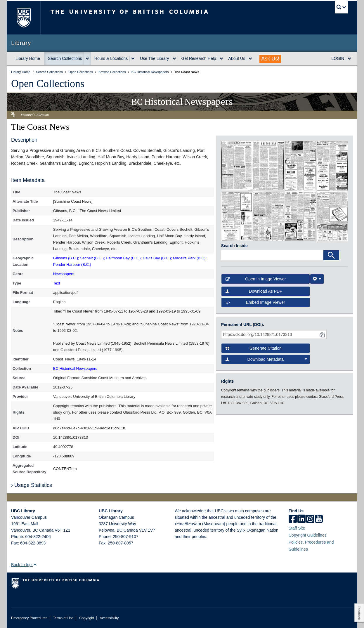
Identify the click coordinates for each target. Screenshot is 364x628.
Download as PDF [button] (254, 291)
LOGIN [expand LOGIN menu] (338, 58)
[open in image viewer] (237, 165)
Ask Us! (270, 59)
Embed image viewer (255, 302)
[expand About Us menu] (250, 59)
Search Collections (65, 58)
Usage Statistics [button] (32, 485)
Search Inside (234, 246)
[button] (35, 564)
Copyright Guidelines (308, 535)
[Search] (331, 255)
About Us (237, 58)
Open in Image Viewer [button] (256, 279)
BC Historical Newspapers (75, 368)
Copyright (87, 618)
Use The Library (154, 58)
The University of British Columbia (24, 18)
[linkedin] (301, 519)
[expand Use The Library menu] (174, 59)
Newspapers (64, 274)
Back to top (24, 565)
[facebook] (293, 519)
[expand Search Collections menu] (87, 59)
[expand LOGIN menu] (349, 59)
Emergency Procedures (29, 618)
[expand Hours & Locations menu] (133, 59)
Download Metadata (266, 359)
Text (57, 283)
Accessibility (109, 618)
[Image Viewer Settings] (317, 279)
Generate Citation (254, 348)
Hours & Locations (111, 58)
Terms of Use (63, 618)
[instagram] (310, 519)
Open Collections (48, 84)
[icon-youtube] (319, 519)
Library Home (28, 58)
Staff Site (297, 528)
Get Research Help (199, 58)
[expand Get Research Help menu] (221, 59)
